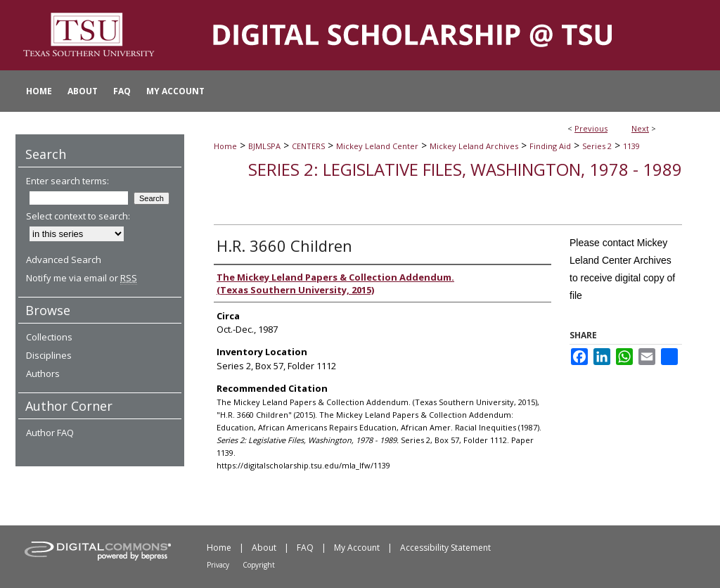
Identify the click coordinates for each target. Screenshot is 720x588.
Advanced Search (64, 260)
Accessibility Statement (445, 548)
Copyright (259, 565)
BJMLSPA (264, 146)
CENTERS (308, 146)
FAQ (305, 548)
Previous (591, 128)
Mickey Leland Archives (474, 146)
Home (225, 146)
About (264, 548)
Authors (43, 373)
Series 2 (597, 146)
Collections (49, 337)
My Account (357, 548)
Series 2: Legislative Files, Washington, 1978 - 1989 (465, 169)
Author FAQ (50, 433)
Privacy (218, 565)
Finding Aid (550, 146)
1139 (631, 146)
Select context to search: (78, 216)
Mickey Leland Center (377, 146)
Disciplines (49, 355)
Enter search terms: (67, 181)
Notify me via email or (82, 278)
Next (640, 128)
